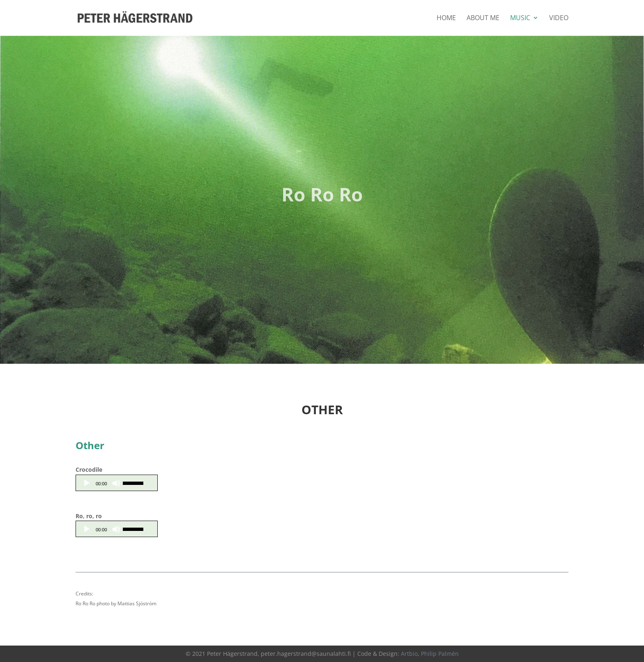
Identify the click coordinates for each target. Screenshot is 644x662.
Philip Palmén (440, 654)
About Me (483, 18)
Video (559, 18)
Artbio (409, 654)
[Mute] (116, 483)
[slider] (134, 482)
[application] (117, 483)
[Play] (87, 483)
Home (446, 18)
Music (520, 18)
